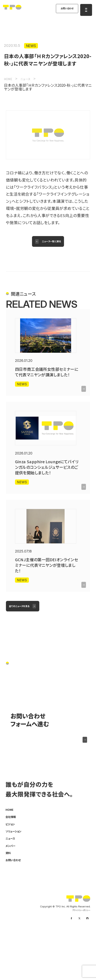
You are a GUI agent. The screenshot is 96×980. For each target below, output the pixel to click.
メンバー (12, 891)
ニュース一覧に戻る (53, 245)
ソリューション (16, 876)
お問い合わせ (63, 10)
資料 (9, 898)
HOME (11, 854)
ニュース (12, 883)
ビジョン (12, 868)
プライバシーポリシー (80, 957)
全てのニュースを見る (24, 641)
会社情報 (12, 861)
